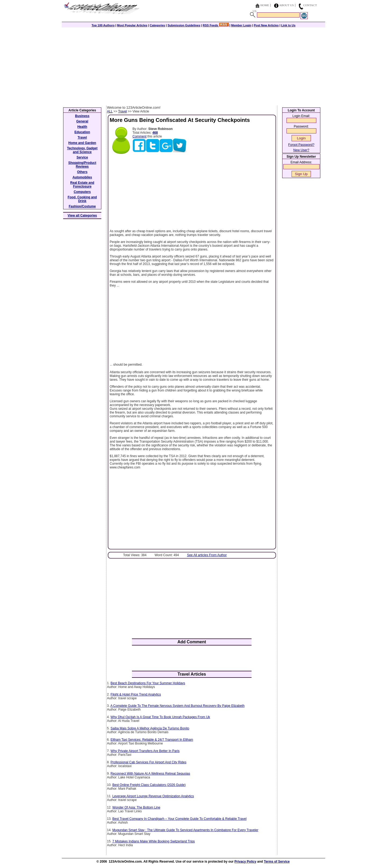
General (82, 121)
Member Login (241, 25)
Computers (82, 192)
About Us (287, 5)
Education (82, 132)
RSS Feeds (216, 25)
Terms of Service (277, 862)
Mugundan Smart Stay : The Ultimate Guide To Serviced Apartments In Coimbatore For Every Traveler (185, 830)
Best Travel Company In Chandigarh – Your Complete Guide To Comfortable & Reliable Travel (179, 819)
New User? (301, 150)
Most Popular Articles (132, 25)
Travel (122, 111)
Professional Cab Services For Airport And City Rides (148, 762)
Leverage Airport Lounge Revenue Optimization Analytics (153, 796)
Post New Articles (266, 25)
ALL (110, 111)
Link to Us (288, 25)
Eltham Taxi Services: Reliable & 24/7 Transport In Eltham (152, 740)
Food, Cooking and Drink (82, 199)
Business (82, 116)
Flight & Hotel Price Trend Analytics (136, 694)
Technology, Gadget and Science (82, 150)
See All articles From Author (207, 555)
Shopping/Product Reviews (82, 165)
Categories (157, 25)
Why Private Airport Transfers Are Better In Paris (145, 751)
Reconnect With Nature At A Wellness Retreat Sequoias (150, 774)
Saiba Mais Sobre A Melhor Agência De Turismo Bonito (150, 728)
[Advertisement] (193, 65)
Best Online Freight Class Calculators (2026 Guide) (149, 785)
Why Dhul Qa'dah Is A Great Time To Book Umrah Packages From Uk (160, 717)
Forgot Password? (301, 145)
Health (82, 127)
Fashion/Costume (82, 206)
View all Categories (82, 216)
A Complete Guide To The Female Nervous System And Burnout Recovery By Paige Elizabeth (178, 706)
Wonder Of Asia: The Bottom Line (136, 807)
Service (82, 157)
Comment (139, 136)
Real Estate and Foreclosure (82, 185)
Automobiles (82, 177)
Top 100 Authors (103, 25)
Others (82, 172)
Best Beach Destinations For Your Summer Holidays (148, 683)
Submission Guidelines (184, 25)
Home (265, 5)
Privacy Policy (245, 862)
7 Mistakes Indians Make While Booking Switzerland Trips (154, 841)
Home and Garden (82, 143)
